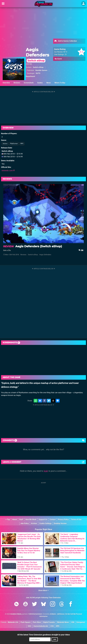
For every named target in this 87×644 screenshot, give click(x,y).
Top (8, 520)
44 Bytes (53, 614)
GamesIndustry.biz (41, 626)
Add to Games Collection (66, 41)
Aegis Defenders (37, 55)
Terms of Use (76, 520)
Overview (6, 83)
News (49, 83)
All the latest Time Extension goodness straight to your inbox (44, 635)
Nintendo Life (13, 622)
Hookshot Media (16, 614)
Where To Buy (60, 83)
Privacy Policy (63, 520)
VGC (30, 626)
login (46, 471)
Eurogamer (81, 622)
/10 (65, 52)
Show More (43, 590)
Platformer (14, 144)
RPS (58, 626)
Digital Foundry (49, 622)
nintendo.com (8, 171)
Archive (34, 523)
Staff (21, 520)
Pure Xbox (37, 622)
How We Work (31, 520)
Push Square (26, 622)
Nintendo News (63, 622)
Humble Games (41, 70)
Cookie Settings (45, 523)
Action (5, 144)
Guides (40, 83)
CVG (52, 626)
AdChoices (61, 614)
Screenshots (29, 83)
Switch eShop (38, 67)
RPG (22, 144)
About (15, 520)
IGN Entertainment (36, 614)
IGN (73, 622)
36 (81, 250)
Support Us (43, 520)
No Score (58, 59)
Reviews (17, 83)
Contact (53, 520)
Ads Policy (25, 523)
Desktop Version (60, 523)
